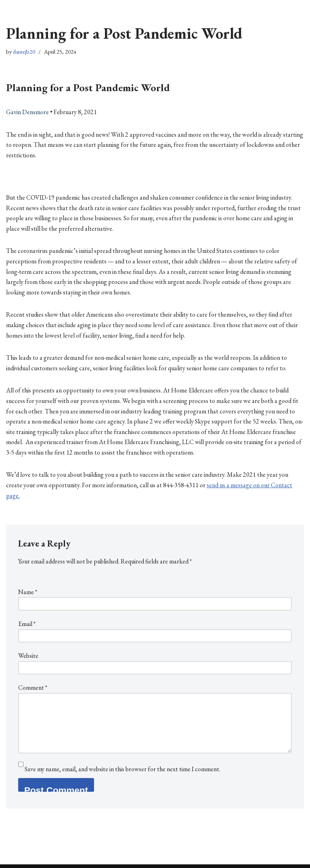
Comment (33, 688)
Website (28, 656)
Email (27, 624)
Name (28, 592)
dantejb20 (24, 51)
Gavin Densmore (27, 112)
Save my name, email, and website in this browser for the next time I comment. (123, 769)
